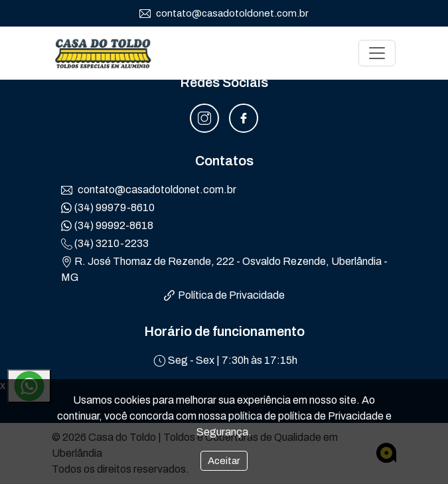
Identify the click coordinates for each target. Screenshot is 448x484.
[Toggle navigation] (377, 53)
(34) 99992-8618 (107, 226)
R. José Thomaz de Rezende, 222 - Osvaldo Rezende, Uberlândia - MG (224, 269)
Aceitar (224, 461)
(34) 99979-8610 (108, 208)
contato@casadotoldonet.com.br (224, 14)
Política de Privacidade (224, 295)
